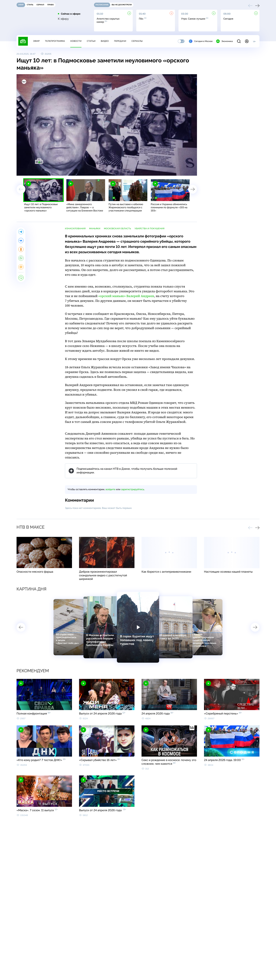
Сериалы (137, 41)
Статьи (91, 41)
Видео (105, 41)
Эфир (36, 41)
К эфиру (63, 19)
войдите (110, 489)
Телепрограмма (55, 41)
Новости (76, 41)
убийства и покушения (150, 229)
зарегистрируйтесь (133, 489)
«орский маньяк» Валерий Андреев (126, 296)
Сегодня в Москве (201, 41)
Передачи (120, 41)
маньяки (95, 229)
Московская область (117, 229)
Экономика (224, 41)
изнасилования (75, 229)
